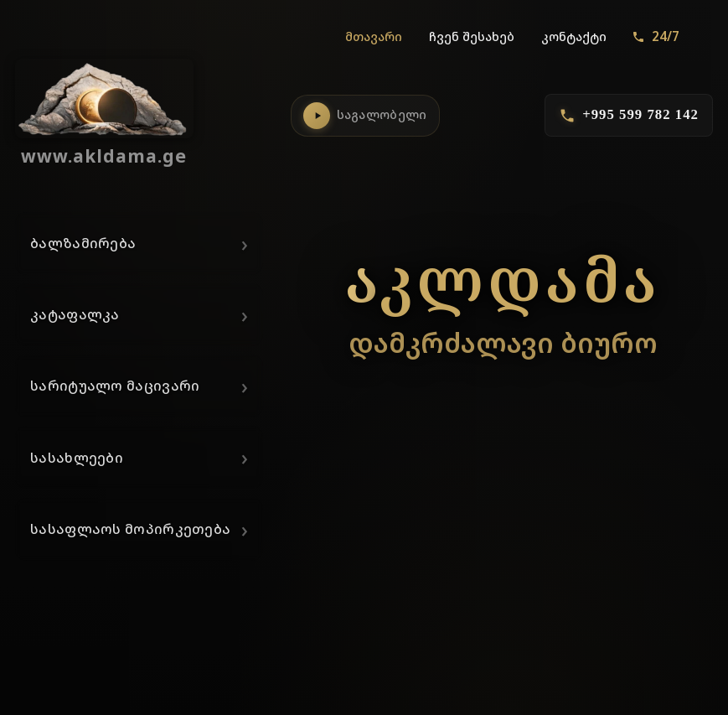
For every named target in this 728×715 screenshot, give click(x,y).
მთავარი (374, 36)
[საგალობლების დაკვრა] (317, 116)
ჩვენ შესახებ (472, 36)
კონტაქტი (574, 36)
